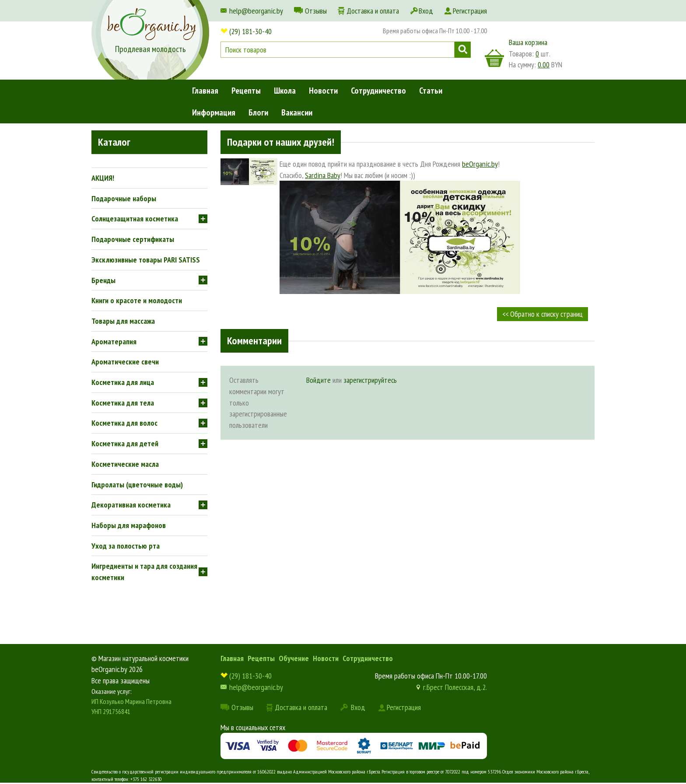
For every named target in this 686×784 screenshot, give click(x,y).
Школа (285, 91)
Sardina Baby (323, 175)
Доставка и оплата (373, 11)
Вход (426, 11)
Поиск (463, 50)
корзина (494, 58)
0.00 (544, 65)
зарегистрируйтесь (370, 380)
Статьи (431, 91)
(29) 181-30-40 (250, 31)
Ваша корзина (528, 42)
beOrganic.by (480, 164)
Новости (323, 91)
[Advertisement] (408, 514)
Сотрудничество (378, 91)
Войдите (318, 380)
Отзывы (316, 11)
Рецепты (246, 91)
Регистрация (470, 11)
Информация (214, 112)
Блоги (258, 112)
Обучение (294, 658)
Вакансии (297, 112)
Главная (205, 91)
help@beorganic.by (256, 11)
